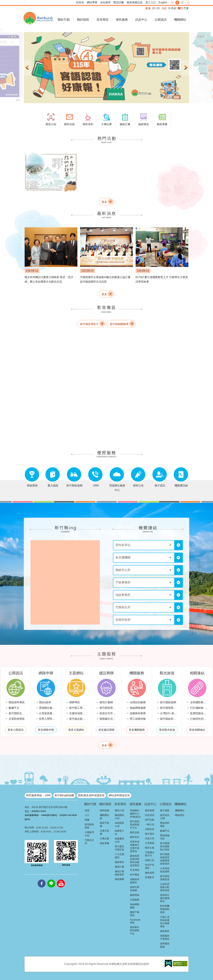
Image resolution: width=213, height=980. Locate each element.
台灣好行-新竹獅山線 (170, 713)
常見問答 (135, 870)
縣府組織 (105, 810)
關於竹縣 (64, 20)
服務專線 (135, 895)
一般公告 (150, 824)
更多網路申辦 (46, 730)
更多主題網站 (76, 730)
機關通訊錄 (105, 817)
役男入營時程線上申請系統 (48, 719)
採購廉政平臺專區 (165, 937)
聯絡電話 (180, 815)
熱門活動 (150, 820)
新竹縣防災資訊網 (18, 713)
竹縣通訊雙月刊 (150, 854)
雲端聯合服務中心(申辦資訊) (135, 814)
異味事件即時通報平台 (135, 930)
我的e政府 (45, 702)
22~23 (156, 8)
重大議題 (165, 810)
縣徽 (87, 820)
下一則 (185, 68)
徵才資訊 (150, 834)
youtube (61, 879)
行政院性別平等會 (200, 719)
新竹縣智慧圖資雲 (165, 878)
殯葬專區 (75, 702)
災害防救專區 (17, 719)
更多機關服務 (137, 730)
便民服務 (122, 20)
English (163, 2)
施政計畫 (119, 867)
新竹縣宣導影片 (89, 324)
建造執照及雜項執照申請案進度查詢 (135, 861)
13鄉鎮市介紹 (90, 834)
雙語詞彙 (119, 2)
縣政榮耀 (119, 879)
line (51, 879)
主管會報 (150, 843)
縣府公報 (150, 848)
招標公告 (150, 860)
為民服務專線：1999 (38, 795)
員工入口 (151, 2)
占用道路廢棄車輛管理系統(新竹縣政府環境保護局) (48, 713)
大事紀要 (105, 839)
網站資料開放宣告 (119, 795)
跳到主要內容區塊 (2, 2)
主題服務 (135, 900)
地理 (87, 810)
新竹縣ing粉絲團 (64, 795)
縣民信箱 (135, 832)
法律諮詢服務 (138, 702)
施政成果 (150, 873)
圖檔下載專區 (135, 914)
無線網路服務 (138, 708)
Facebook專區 (135, 921)
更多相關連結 (197, 730)
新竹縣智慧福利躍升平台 (135, 825)
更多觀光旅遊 (167, 730)
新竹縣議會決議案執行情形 (165, 846)
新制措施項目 (165, 837)
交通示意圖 (105, 832)
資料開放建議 (165, 945)
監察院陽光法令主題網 (200, 713)
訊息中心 (141, 20)
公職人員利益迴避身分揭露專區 (165, 922)
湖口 (180, 8)
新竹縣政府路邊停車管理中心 (170, 719)
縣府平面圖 (105, 824)
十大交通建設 (119, 856)
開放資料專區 (17, 702)
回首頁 (80, 2)
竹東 (186, 8)
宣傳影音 (150, 877)
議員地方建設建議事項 (165, 898)
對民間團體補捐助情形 (165, 909)
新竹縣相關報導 (119, 324)
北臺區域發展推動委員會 (79, 713)
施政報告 (119, 862)
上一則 (28, 68)
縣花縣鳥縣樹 (89, 826)
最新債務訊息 (135, 2)
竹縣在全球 (89, 842)
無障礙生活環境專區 (109, 719)
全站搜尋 (105, 2)
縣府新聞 (150, 810)
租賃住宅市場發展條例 (109, 713)
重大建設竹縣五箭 (119, 848)
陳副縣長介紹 (119, 817)
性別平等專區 (150, 866)
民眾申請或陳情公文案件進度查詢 (135, 846)
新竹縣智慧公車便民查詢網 (170, 708)
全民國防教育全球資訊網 (200, 702)
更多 (104, 202)
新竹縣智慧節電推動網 (109, 708)
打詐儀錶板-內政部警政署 (200, 708)
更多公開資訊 (16, 730)
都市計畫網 (106, 702)
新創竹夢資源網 (135, 889)
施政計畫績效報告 (119, 873)
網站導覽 (92, 2)
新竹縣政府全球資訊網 (38, 18)
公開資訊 (161, 20)
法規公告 (150, 838)
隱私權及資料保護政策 (91, 795)
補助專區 (165, 931)
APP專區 (135, 875)
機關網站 (180, 20)
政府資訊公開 (165, 817)
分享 (188, 3)
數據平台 (14, 708)
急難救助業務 (138, 713)
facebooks (42, 879)
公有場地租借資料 (165, 870)
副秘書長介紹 (119, 840)
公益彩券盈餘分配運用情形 (165, 887)
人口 (87, 815)
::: (24, 1)
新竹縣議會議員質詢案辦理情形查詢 (165, 859)
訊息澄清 (150, 815)
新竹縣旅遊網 (168, 702)
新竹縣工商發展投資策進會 (79, 708)
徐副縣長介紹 (119, 824)
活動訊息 (150, 829)
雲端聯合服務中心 (48, 708)
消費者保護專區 (135, 881)
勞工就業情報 (138, 719)
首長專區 (103, 20)
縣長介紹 (119, 810)
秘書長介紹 (119, 832)
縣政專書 (105, 843)
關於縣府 (83, 20)
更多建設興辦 (106, 730)
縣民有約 (135, 837)
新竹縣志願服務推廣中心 (79, 719)
